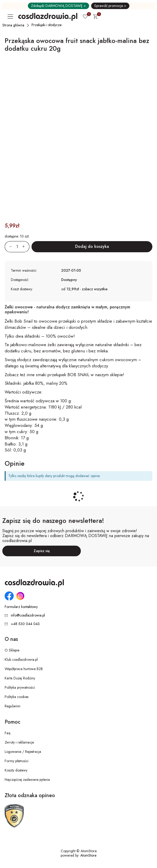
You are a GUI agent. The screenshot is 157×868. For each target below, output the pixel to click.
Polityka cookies (17, 697)
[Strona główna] (14, 25)
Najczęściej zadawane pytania (27, 780)
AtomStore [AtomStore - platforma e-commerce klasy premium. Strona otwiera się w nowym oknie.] (88, 855)
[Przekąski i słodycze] (47, 25)
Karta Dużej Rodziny (20, 678)
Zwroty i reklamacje (19, 742)
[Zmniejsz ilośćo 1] (8, 247)
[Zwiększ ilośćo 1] (26, 247)
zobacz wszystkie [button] (95, 289)
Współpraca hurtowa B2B (24, 669)
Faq (7, 733)
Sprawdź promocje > (110, 6)
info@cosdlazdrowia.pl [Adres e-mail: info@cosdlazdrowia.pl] (28, 615)
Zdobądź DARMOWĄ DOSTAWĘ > (58, 6)
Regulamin (13, 706)
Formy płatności (17, 761)
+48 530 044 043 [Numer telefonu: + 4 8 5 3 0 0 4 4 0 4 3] (25, 624)
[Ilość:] (17, 247)
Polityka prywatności (20, 687)
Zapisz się (42, 551)
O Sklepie (12, 650)
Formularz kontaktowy (21, 607)
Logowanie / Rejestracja (23, 752)
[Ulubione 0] (85, 17)
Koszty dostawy (16, 770)
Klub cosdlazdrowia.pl (21, 659)
